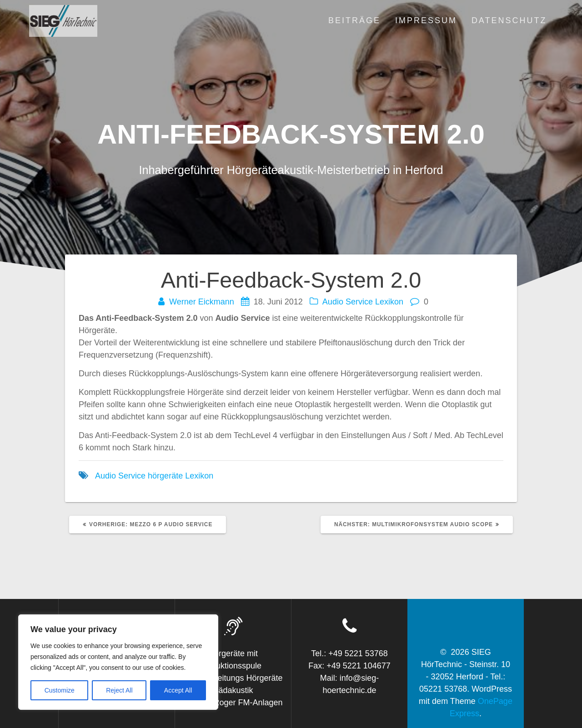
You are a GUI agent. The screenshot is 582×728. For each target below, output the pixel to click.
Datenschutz (509, 20)
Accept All (178, 690)
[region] (118, 662)
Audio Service (348, 302)
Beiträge (354, 20)
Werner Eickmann (202, 302)
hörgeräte (165, 476)
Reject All (119, 690)
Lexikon (389, 302)
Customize (60, 690)
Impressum (426, 20)
